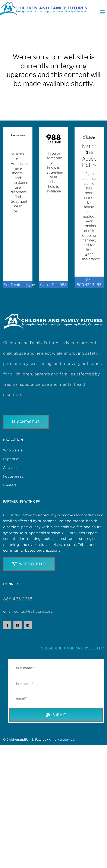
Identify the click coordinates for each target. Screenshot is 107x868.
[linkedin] (28, 625)
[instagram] (18, 625)
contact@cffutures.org (33, 611)
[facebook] (7, 625)
